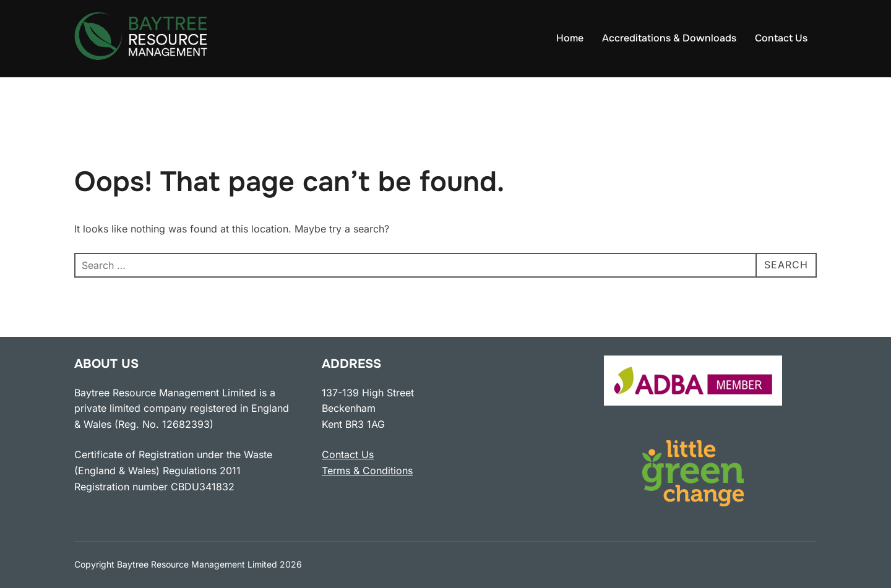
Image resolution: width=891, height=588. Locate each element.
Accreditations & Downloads (669, 38)
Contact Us (781, 38)
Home (570, 38)
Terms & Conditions (367, 471)
